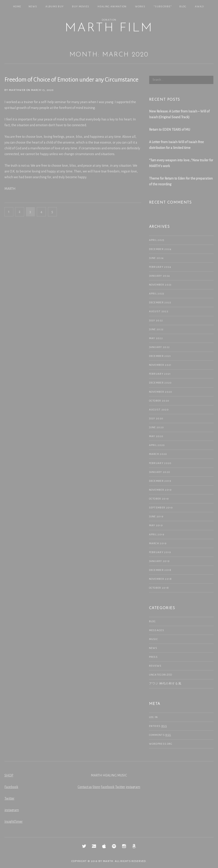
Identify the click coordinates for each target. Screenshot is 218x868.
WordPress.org (161, 744)
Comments (160, 735)
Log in (153, 717)
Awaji (200, 7)
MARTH (108, 861)
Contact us (85, 787)
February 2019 (160, 552)
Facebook (11, 787)
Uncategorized (161, 675)
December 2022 (160, 303)
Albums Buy (55, 7)
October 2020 (159, 401)
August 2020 (159, 410)
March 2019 (158, 543)
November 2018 (160, 579)
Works (140, 7)
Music (154, 639)
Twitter (9, 798)
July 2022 (156, 321)
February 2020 (160, 463)
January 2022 (159, 347)
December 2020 (160, 383)
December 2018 (160, 570)
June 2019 (156, 517)
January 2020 (160, 472)
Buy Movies (81, 7)
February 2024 (160, 267)
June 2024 (156, 258)
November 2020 (161, 392)
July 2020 (156, 419)
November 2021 (160, 365)
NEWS (33, 7)
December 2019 (160, 481)
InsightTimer (14, 822)
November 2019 (160, 490)
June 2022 (156, 329)
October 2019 (159, 499)
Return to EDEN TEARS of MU (170, 130)
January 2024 (160, 276)
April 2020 (157, 445)
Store (96, 787)
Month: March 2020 (109, 55)
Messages (157, 630)
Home (17, 7)
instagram (12, 810)
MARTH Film (109, 28)
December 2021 (160, 356)
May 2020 (156, 436)
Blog (183, 7)
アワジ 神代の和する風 (165, 684)
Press (153, 657)
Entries (158, 726)
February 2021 (160, 374)
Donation (109, 20)
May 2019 (156, 525)
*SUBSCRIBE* (163, 7)
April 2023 (157, 294)
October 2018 (159, 588)
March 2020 (158, 454)
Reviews (155, 666)
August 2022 (159, 311)
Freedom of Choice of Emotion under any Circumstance (71, 80)
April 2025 (157, 240)
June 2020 (157, 427)
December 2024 (160, 249)
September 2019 (161, 508)
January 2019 (159, 561)
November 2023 (160, 285)
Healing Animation (112, 7)
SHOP (9, 775)
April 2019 (157, 535)
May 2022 (156, 338)
